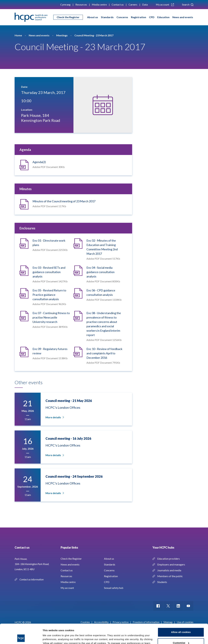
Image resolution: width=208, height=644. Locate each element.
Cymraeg (65, 4)
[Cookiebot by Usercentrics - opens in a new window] (21, 638)
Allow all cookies (181, 614)
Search (188, 4)
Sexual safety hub (114, 588)
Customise (181, 624)
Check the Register (68, 17)
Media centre (99, 4)
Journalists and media (169, 570)
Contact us (118, 4)
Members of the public (170, 576)
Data (145, 4)
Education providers (169, 559)
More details (54, 417)
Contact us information (32, 579)
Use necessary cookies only (181, 635)
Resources (81, 4)
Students (162, 582)
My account (165, 4)
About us (93, 17)
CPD (152, 17)
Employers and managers (171, 564)
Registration (139, 17)
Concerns (122, 17)
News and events (183, 17)
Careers (133, 4)
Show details (50, 638)
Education (163, 17)
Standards (107, 17)
